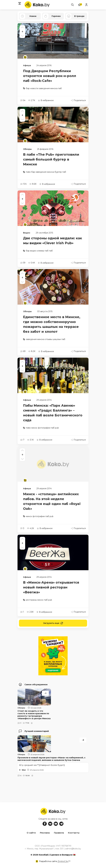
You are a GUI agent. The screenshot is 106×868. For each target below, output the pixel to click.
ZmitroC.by (63, 861)
